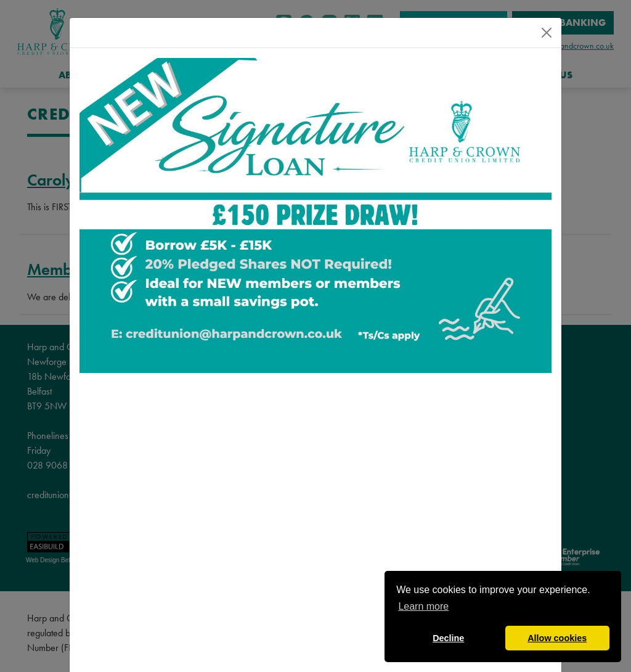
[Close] (547, 33)
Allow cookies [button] (557, 638)
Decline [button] (448, 638)
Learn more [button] (423, 606)
